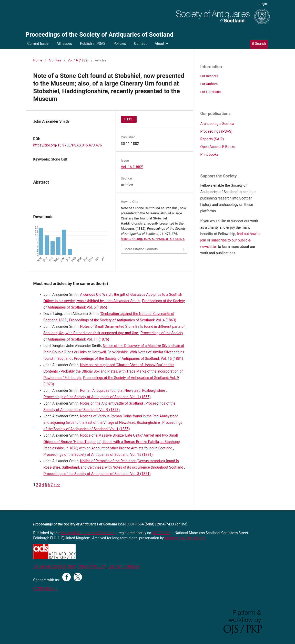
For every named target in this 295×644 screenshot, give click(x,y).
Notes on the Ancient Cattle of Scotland (112, 403)
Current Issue (38, 44)
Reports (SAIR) (212, 139)
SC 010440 (162, 533)
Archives (55, 60)
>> (58, 485)
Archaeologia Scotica (217, 124)
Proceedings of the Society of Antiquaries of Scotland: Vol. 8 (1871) (97, 474)
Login (263, 4)
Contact (140, 44)
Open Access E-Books (218, 147)
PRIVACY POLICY (91, 567)
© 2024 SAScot (45, 589)
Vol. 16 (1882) (78, 60)
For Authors (209, 84)
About (160, 44)
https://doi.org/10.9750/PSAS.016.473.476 (68, 145)
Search (259, 44)
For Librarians (211, 92)
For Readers (209, 76)
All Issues (64, 44)
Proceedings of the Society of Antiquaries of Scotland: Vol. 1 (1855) (97, 397)
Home (38, 60)
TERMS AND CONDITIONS (54, 567)
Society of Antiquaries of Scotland (88, 533)
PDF (130, 119)
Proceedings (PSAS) (216, 131)
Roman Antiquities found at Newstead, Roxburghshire (123, 390)
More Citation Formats (141, 249)
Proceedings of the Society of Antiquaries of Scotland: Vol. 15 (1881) (128, 358)
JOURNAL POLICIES (124, 567)
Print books (210, 154)
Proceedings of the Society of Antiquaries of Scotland (100, 35)
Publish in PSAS (93, 44)
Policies (120, 44)
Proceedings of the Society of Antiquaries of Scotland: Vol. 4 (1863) (123, 320)
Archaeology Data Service (185, 538)
